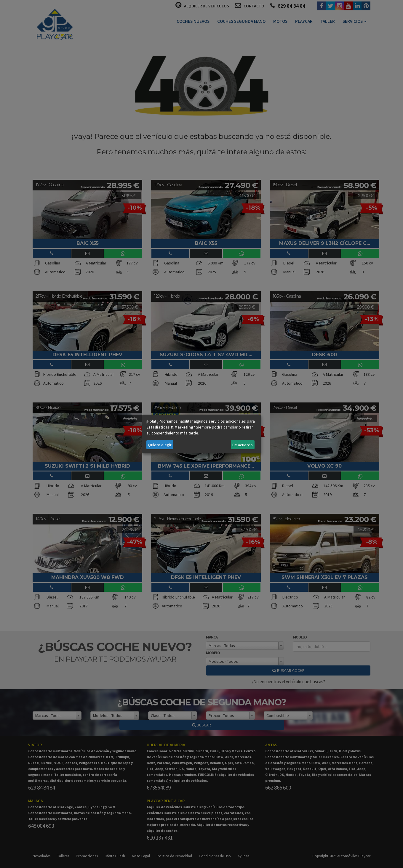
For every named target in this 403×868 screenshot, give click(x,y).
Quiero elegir (160, 445)
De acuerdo (243, 445)
